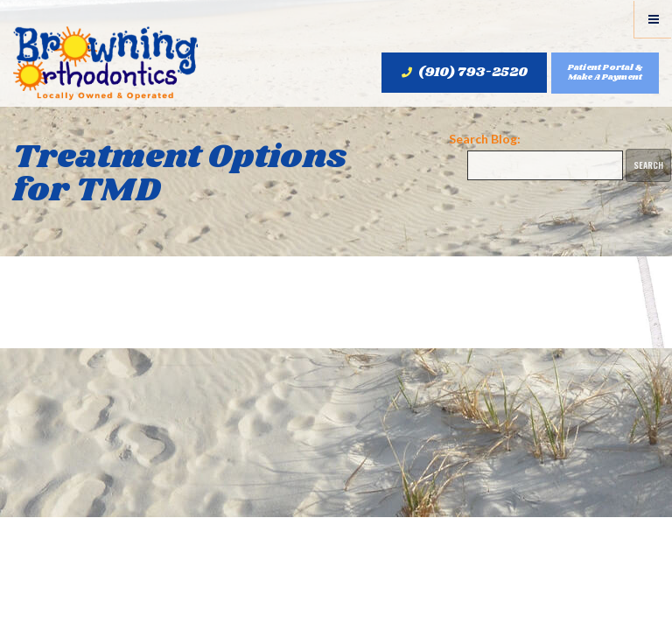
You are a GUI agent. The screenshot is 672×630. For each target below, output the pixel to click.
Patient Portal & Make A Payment (605, 72)
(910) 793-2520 (465, 73)
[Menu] (653, 19)
